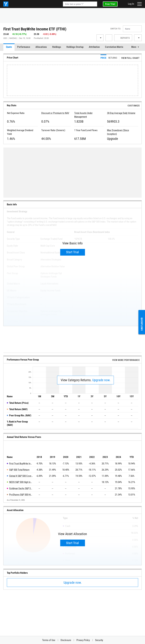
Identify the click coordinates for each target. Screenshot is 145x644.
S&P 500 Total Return (19, 470)
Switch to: (116, 29)
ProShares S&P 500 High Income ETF (21, 495)
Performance (24, 47)
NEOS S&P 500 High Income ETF (21, 482)
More (134, 47)
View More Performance (126, 360)
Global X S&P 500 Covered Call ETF (21, 476)
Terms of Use (49, 640)
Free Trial (110, 4)
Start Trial (72, 252)
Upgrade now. (101, 380)
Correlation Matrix (114, 47)
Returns (113, 58)
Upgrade (112, 139)
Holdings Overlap (75, 47)
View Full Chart (130, 58)
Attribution (94, 47)
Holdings (57, 47)
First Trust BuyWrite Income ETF (21, 464)
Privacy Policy (83, 640)
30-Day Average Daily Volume (121, 113)
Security (99, 640)
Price (103, 58)
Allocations (41, 47)
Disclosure (66, 640)
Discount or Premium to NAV (55, 113)
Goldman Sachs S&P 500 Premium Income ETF (21, 488)
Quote (9, 47)
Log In (131, 4)
